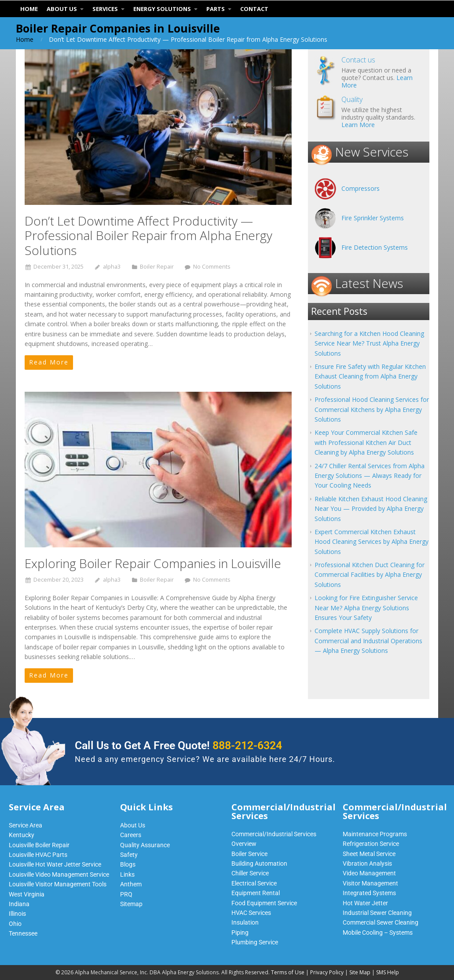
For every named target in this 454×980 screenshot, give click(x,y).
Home (25, 39)
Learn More (358, 125)
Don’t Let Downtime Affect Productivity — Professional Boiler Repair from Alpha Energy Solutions (148, 235)
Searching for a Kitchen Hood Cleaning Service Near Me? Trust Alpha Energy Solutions (369, 343)
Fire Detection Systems (375, 247)
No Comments (212, 267)
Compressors (361, 188)
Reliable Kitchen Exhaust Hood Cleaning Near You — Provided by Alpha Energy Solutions (371, 509)
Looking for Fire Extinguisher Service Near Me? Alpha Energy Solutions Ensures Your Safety (366, 608)
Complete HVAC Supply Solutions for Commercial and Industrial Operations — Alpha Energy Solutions (368, 641)
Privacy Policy (327, 972)
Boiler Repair (157, 267)
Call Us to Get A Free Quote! (178, 745)
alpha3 (112, 267)
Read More (49, 362)
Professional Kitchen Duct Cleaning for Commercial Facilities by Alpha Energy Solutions (370, 575)
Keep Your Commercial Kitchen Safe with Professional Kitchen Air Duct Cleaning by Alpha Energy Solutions (366, 442)
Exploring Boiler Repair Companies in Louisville (153, 563)
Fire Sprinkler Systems (373, 218)
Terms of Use (288, 972)
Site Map (360, 972)
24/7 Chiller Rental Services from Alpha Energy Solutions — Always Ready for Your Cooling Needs (370, 476)
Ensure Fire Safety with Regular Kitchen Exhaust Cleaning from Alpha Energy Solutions (370, 376)
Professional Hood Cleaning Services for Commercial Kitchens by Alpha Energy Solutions (372, 409)
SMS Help (388, 972)
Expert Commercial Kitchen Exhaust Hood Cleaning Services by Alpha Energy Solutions (372, 542)
